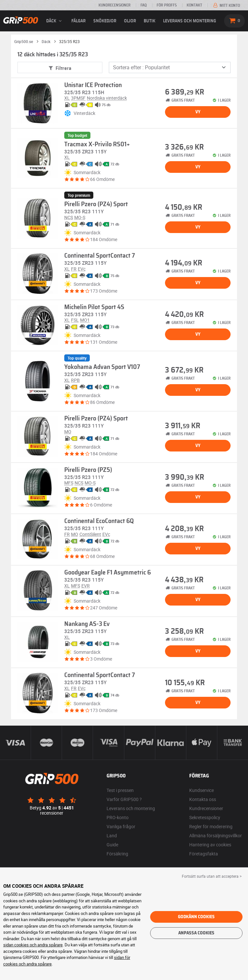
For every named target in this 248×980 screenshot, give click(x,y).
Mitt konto (226, 6)
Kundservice (201, 790)
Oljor (130, 21)
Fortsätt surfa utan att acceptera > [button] (212, 876)
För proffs (167, 5)
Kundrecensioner (114, 5)
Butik (150, 21)
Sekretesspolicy (205, 817)
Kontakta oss (203, 799)
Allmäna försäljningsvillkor (216, 835)
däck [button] (55, 21)
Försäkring (117, 854)
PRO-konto (118, 817)
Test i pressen (120, 790)
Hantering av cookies (210, 845)
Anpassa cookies (196, 933)
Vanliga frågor (121, 826)
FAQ (144, 5)
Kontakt (194, 5)
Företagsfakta (204, 854)
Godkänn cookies (196, 917)
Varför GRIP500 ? (124, 799)
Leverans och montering (190, 21)
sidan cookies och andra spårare (33, 945)
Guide (112, 845)
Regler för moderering (211, 826)
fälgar (78, 21)
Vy (198, 112)
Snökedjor (105, 21)
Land (112, 835)
